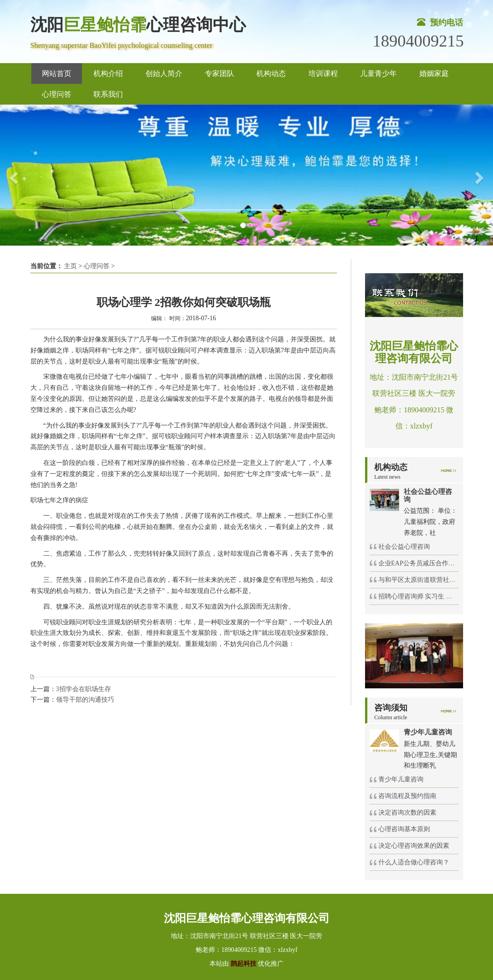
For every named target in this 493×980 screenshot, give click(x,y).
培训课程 (323, 73)
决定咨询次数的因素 (407, 813)
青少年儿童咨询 (401, 779)
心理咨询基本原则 (404, 829)
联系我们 (108, 94)
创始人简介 (164, 73)
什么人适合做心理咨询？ (414, 862)
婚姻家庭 (434, 73)
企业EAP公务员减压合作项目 (420, 563)
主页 (70, 266)
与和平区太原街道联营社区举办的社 (430, 580)
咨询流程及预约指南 (407, 796)
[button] (12, 175)
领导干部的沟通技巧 (85, 700)
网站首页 (57, 73)
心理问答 (57, 94)
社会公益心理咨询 (404, 547)
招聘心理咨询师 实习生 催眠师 (422, 596)
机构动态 (271, 73)
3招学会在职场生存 (84, 689)
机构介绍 (108, 73)
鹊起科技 (243, 964)
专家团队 (220, 73)
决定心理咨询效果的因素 (414, 846)
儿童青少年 (378, 73)
